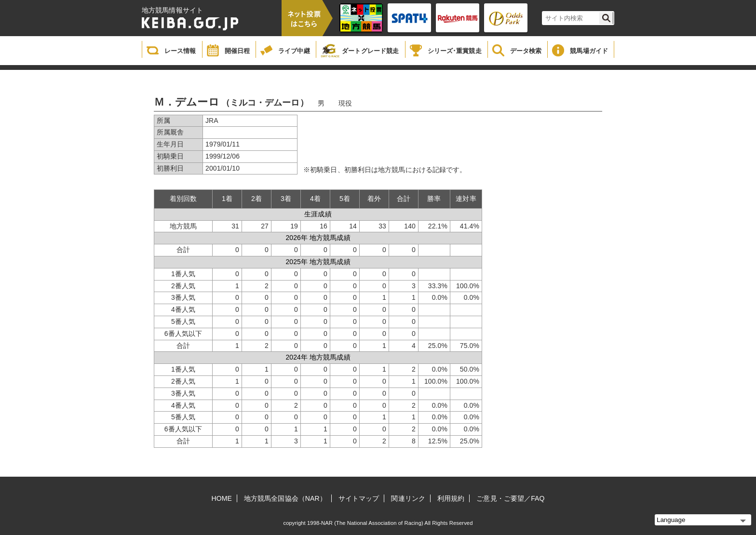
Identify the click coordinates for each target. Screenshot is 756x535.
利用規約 (451, 498)
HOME (222, 498)
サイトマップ (359, 498)
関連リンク (408, 498)
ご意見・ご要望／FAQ (510, 498)
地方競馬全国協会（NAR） (285, 498)
